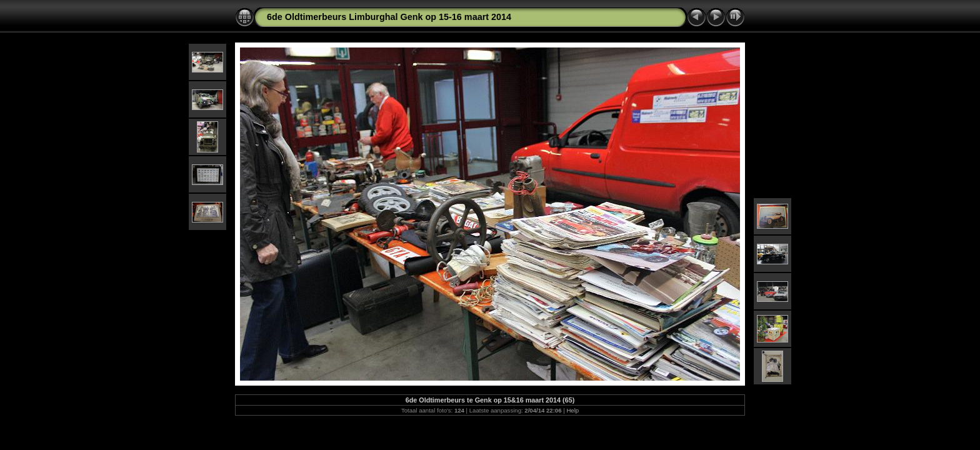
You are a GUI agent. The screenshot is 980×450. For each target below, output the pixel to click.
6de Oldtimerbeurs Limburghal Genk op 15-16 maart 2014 (389, 17)
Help (572, 410)
